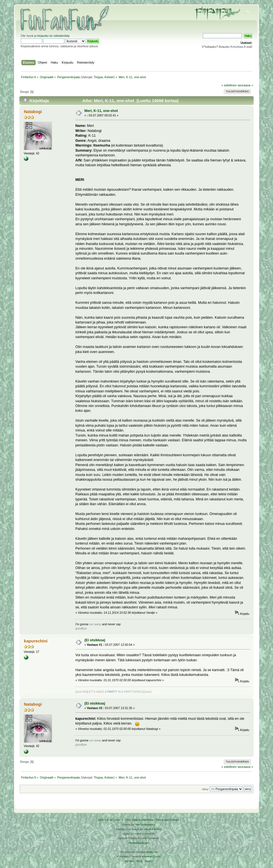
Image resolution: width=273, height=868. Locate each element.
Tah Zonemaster (145, 825)
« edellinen (229, 85)
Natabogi (33, 112)
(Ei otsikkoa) (95, 640)
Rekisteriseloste (138, 843)
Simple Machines (143, 820)
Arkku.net (152, 852)
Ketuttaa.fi (148, 856)
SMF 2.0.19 (105, 820)
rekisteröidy (61, 36)
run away (95, 624)
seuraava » (245, 85)
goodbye (81, 628)
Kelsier (109, 77)
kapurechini (36, 641)
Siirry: (205, 789)
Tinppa (98, 77)
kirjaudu (43, 36)
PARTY (112, 692)
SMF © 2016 (123, 820)
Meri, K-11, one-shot (101, 111)
